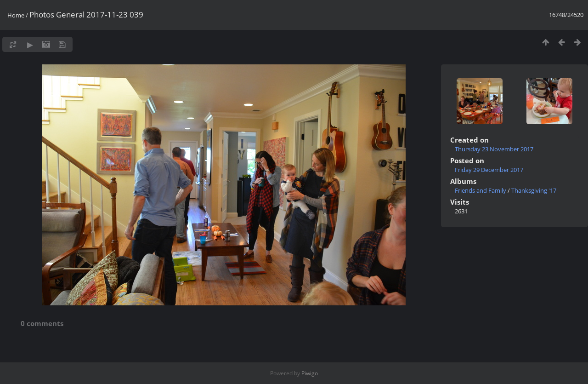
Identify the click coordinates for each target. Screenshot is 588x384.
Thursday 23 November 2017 (494, 149)
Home (16, 15)
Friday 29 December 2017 (489, 170)
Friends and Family (481, 190)
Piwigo (310, 373)
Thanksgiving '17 (534, 190)
